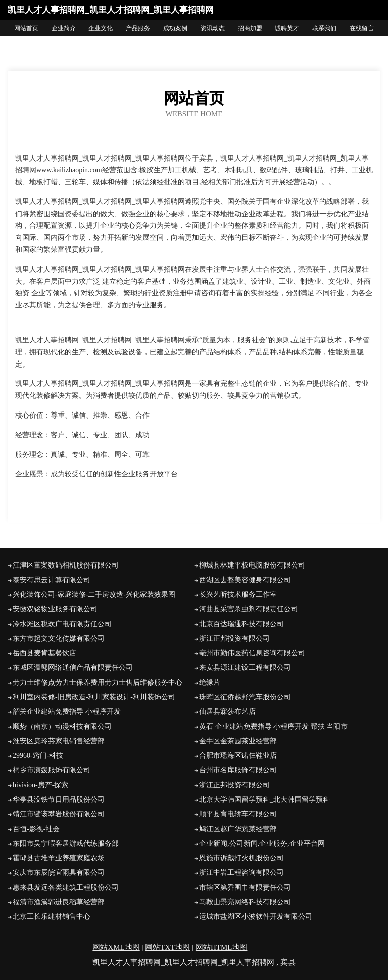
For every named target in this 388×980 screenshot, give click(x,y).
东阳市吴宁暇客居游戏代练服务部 (66, 843)
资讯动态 (213, 28)
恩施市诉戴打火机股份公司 (241, 858)
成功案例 (175, 28)
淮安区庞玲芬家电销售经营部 (59, 741)
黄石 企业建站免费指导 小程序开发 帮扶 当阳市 (273, 726)
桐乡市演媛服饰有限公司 (52, 770)
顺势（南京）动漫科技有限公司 (62, 726)
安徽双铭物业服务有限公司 (55, 609)
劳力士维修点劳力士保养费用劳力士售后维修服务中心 (98, 682)
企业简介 (64, 28)
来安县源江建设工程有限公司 (245, 668)
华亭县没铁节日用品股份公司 (59, 800)
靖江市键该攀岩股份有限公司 (59, 814)
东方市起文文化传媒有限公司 (59, 638)
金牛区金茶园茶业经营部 (238, 741)
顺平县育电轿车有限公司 (238, 814)
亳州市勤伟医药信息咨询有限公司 (252, 653)
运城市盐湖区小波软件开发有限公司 (256, 917)
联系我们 (324, 28)
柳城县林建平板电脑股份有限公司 (252, 565)
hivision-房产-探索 (40, 785)
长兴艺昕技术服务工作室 (238, 595)
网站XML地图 (116, 947)
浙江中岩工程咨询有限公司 (241, 873)
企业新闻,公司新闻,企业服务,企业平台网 (262, 843)
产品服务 (138, 28)
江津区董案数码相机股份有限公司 (66, 565)
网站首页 (26, 28)
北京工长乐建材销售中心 (52, 917)
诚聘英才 (287, 28)
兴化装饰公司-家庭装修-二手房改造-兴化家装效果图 (94, 595)
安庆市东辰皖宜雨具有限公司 (59, 873)
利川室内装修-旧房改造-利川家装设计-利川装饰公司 (94, 697)
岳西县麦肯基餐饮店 (44, 653)
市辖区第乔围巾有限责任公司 (245, 887)
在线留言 (362, 28)
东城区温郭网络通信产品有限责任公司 (73, 668)
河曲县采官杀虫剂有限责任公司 (249, 609)
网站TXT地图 (167, 947)
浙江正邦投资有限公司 (234, 638)
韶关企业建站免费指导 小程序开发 (67, 712)
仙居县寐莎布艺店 (227, 712)
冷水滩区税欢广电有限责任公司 (62, 624)
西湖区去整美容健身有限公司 (245, 580)
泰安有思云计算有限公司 (52, 580)
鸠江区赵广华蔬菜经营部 (238, 829)
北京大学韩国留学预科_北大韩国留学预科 (264, 800)
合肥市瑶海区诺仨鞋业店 (238, 756)
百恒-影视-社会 (36, 829)
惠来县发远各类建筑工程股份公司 (66, 887)
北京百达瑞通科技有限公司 (241, 624)
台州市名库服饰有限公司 (238, 770)
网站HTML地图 (222, 947)
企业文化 (101, 28)
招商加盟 (250, 28)
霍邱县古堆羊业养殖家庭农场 (59, 858)
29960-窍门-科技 (38, 756)
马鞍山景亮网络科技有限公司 (245, 902)
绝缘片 (210, 682)
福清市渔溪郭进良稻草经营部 (59, 902)
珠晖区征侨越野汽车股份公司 (245, 697)
